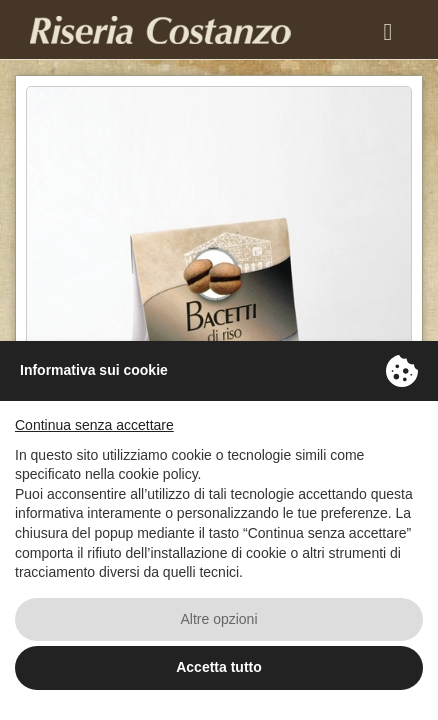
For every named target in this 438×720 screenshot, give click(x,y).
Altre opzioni (218, 619)
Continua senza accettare (94, 425)
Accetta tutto (219, 667)
